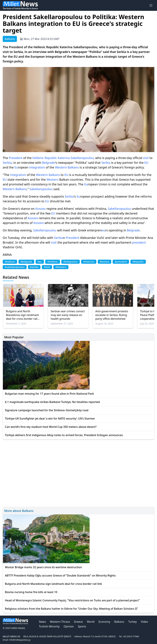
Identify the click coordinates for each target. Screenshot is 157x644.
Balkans (73, 167)
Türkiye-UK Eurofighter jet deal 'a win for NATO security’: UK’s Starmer (50, 419)
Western (61, 167)
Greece (78, 622)
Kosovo (40, 209)
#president (121, 262)
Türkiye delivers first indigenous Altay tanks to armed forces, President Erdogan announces (64, 435)
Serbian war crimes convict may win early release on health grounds (68, 315)
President (16, 158)
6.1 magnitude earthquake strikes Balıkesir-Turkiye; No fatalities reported (52, 402)
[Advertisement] (78, 473)
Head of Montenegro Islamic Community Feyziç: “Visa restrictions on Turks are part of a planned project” (72, 600)
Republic (51, 158)
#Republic (138, 262)
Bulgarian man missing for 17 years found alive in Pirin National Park (49, 394)
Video (144, 622)
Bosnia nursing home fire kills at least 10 (31, 592)
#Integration (71, 262)
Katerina (64, 158)
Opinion (69, 626)
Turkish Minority (49, 626)
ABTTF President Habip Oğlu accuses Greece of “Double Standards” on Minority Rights (60, 575)
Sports (82, 626)
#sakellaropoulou (15, 267)
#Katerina (89, 262)
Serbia (7, 163)
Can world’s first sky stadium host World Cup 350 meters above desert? (51, 427)
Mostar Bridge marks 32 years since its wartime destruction (43, 567)
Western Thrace (60, 622)
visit (146, 158)
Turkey (132, 622)
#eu (40, 262)
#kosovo (104, 262)
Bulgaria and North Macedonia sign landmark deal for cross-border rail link (22, 315)
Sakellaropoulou (82, 158)
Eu (16, 167)
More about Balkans (19, 511)
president (139, 242)
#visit (47, 267)
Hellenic (38, 158)
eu (103, 230)
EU (146, 163)
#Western (61, 267)
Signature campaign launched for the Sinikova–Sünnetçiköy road (47, 410)
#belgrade (26, 262)
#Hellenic (53, 262)
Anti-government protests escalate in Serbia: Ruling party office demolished (112, 315)
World (91, 622)
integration (37, 167)
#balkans (10, 262)
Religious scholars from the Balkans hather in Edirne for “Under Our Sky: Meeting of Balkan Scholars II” (71, 609)
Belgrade (49, 163)
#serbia (34, 267)
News (42, 622)
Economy (104, 622)
